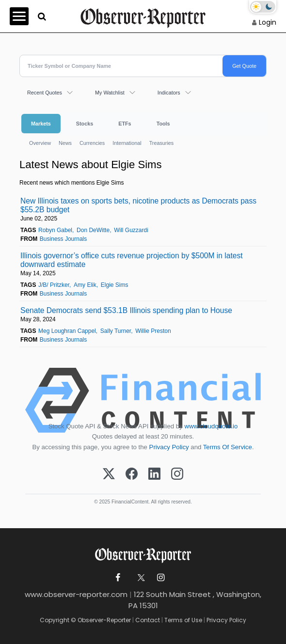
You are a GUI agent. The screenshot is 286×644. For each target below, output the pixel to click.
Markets (41, 124)
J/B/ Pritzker (54, 285)
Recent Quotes (45, 93)
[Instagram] (177, 474)
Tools (163, 124)
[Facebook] (132, 474)
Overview (40, 143)
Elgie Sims (115, 285)
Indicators (169, 93)
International (127, 143)
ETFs (125, 124)
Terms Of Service (228, 447)
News (65, 143)
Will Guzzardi (131, 230)
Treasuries (162, 143)
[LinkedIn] (154, 474)
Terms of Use (183, 620)
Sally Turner (116, 331)
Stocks (85, 124)
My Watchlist (110, 93)
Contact (148, 620)
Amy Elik (85, 285)
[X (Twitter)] (109, 474)
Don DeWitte (93, 230)
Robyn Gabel (55, 230)
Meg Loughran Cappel (67, 331)
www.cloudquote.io (211, 426)
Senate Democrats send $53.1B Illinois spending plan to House (126, 310)
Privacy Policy (169, 447)
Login (268, 22)
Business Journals (63, 239)
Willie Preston (153, 331)
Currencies (92, 143)
